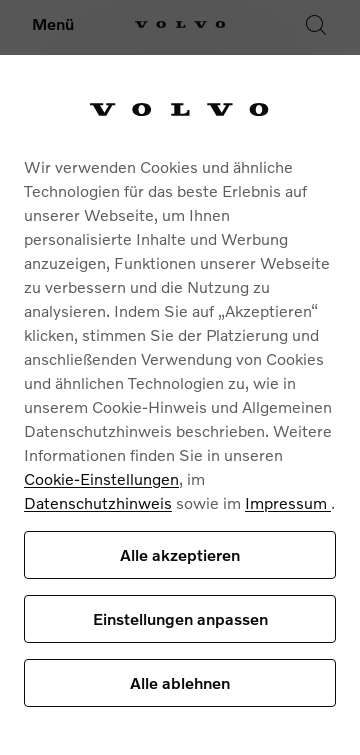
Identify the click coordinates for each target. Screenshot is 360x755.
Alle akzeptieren (180, 554)
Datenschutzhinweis (98, 502)
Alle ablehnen (180, 682)
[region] (180, 405)
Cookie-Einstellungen (101, 478)
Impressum (288, 502)
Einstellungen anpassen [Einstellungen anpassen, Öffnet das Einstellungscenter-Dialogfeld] (180, 618)
